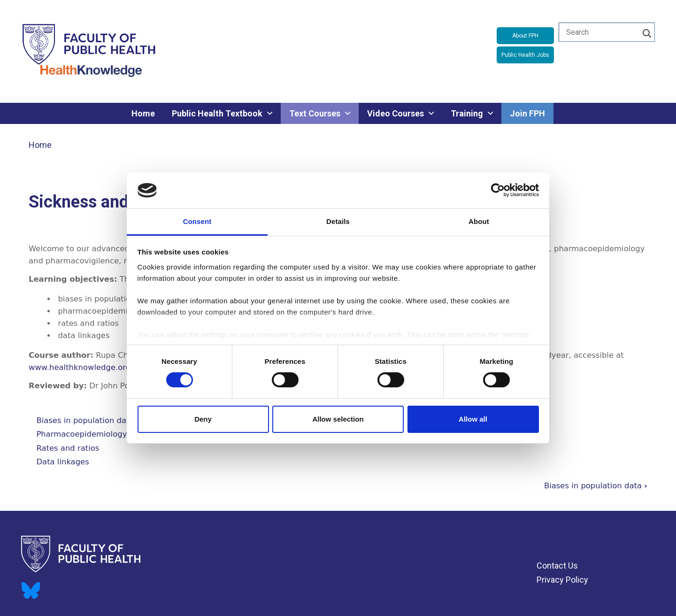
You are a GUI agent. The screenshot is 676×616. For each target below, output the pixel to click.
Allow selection (338, 419)
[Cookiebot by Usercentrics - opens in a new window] (498, 190)
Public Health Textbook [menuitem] (217, 113)
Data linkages (62, 462)
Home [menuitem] (143, 113)
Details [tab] (338, 221)
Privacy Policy (562, 580)
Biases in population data (85, 420)
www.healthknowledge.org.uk (85, 367)
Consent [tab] (197, 221)
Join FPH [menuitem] (527, 113)
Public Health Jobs (525, 55)
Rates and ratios (68, 448)
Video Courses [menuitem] (396, 113)
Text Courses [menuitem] (315, 113)
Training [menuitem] (467, 113)
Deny (203, 419)
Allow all (473, 419)
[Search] (647, 32)
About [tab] (479, 221)
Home (40, 145)
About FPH (525, 36)
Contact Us (557, 566)
